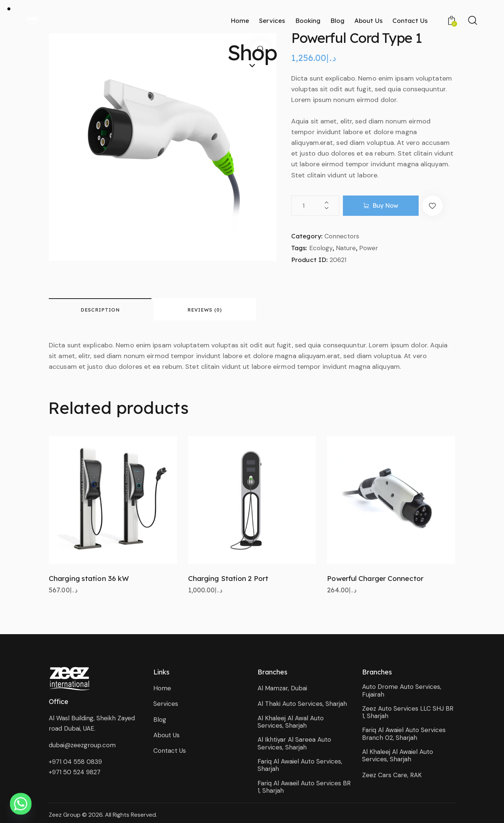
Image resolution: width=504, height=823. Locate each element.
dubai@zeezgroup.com (82, 745)
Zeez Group (65, 815)
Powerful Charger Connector (375, 578)
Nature (346, 248)
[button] (433, 206)
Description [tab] (100, 310)
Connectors (342, 236)
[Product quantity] (315, 206)
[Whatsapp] (21, 804)
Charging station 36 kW (89, 578)
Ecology (321, 248)
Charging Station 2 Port (228, 578)
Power (369, 248)
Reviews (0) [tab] (205, 310)
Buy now (385, 205)
